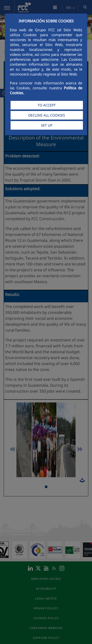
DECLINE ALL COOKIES (47, 115)
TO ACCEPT (47, 105)
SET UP (47, 125)
